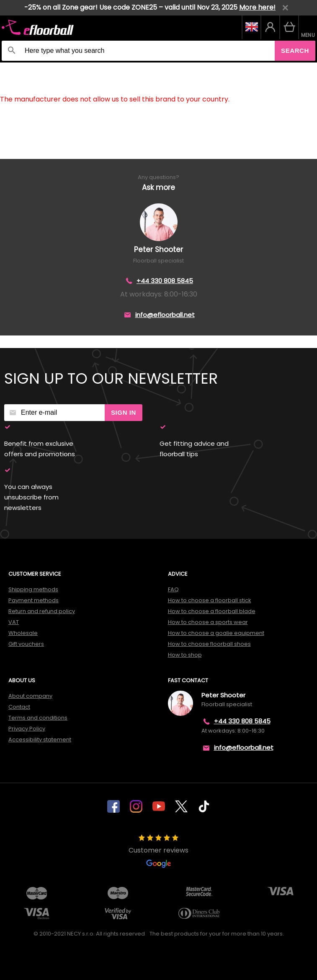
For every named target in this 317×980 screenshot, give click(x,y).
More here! (257, 7)
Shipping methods (33, 589)
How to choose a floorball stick (210, 600)
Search (295, 51)
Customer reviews (158, 851)
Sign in (124, 412)
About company (30, 696)
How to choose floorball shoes (209, 644)
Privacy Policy (27, 729)
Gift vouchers (26, 644)
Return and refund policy (42, 611)
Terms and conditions (38, 718)
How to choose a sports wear (208, 622)
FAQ (173, 589)
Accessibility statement (40, 740)
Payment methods (34, 600)
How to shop (185, 655)
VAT (14, 622)
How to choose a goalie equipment (216, 633)
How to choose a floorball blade (212, 611)
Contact (19, 707)
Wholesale (23, 633)
